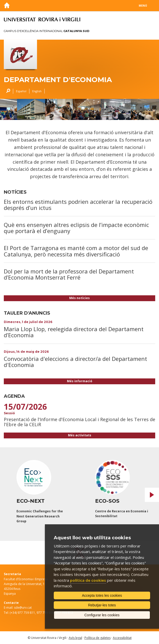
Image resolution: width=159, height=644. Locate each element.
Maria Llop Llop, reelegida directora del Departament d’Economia (74, 332)
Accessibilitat (122, 638)
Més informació (80, 381)
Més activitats (80, 435)
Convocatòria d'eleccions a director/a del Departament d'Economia (75, 362)
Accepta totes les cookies (102, 595)
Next (152, 495)
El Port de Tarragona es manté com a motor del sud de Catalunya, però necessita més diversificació (76, 251)
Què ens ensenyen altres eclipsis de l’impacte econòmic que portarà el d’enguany (76, 228)
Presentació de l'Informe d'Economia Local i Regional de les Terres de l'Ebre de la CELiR (79, 422)
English (37, 91)
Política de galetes (98, 638)
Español (21, 91)
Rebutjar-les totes (102, 605)
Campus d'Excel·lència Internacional (47, 31)
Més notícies (79, 298)
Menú (143, 6)
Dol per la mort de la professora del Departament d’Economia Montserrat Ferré (69, 274)
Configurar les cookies (102, 615)
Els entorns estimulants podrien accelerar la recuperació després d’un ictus (78, 205)
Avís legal (75, 638)
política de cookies (88, 580)
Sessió (9, 413)
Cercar (7, 91)
